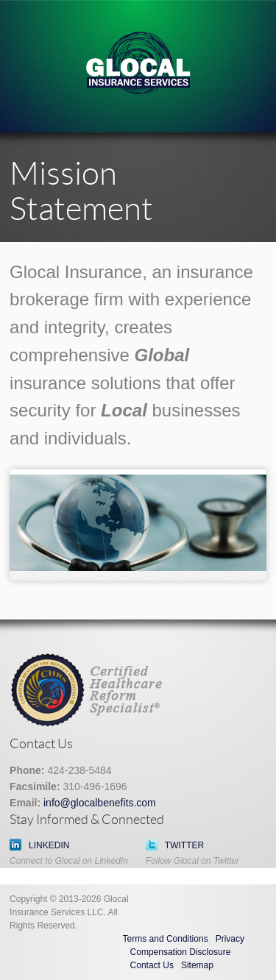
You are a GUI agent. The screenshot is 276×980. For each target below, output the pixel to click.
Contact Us (152, 965)
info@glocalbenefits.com (100, 803)
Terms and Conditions (166, 939)
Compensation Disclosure (181, 952)
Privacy (230, 939)
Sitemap (197, 965)
